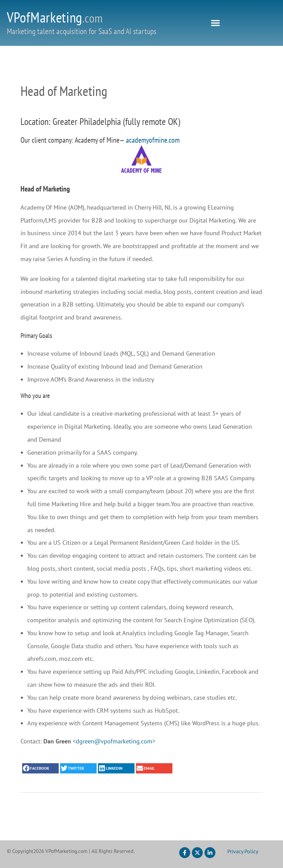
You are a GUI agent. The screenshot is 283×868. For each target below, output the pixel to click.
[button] (215, 23)
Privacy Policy (243, 851)
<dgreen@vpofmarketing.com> (114, 741)
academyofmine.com (153, 140)
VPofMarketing (55, 17)
